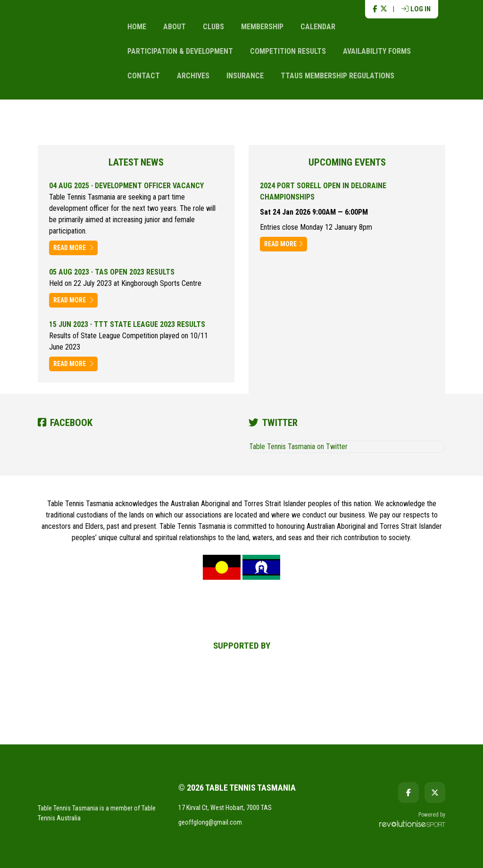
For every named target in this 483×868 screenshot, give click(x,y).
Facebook (65, 423)
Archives (193, 76)
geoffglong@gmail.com (210, 822)
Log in (416, 9)
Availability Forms (377, 51)
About (175, 27)
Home (137, 27)
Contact (144, 76)
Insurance (245, 76)
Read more (73, 248)
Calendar (318, 27)
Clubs (213, 27)
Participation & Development (180, 51)
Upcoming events (347, 162)
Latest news (136, 162)
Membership (262, 27)
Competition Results (288, 51)
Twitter (273, 423)
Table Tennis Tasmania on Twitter (298, 447)
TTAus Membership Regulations (337, 76)
